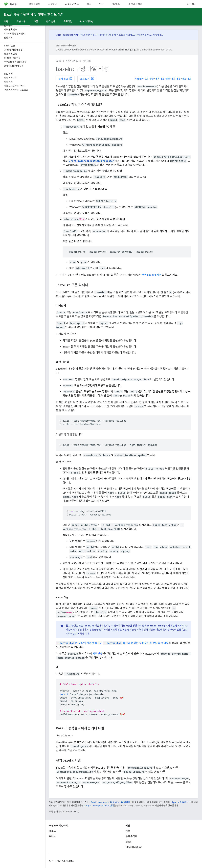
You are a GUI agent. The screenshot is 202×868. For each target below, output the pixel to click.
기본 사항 (87, 61)
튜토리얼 (68, 21)
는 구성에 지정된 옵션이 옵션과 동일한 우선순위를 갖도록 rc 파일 (112, 643)
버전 (6, 21)
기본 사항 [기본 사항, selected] (21, 21)
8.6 (163, 79)
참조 (89, 4)
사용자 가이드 (72, 61)
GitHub (191, 4)
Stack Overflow (134, 847)
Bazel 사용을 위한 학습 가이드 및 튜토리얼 (33, 14)
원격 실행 (51, 21)
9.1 (147, 79)
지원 (128, 831)
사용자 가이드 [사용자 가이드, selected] (72, 4)
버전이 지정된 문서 (138, 4)
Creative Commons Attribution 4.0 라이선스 (111, 802)
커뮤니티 (116, 4)
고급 (36, 21)
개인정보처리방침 (65, 861)
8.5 (168, 79)
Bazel (59, 61)
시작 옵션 (98, 654)
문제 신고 (65, 79)
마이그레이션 (87, 21)
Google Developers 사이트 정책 (99, 806)
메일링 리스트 (116, 35)
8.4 (173, 79)
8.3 (179, 79)
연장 (101, 4)
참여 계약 (140, 35)
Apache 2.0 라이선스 (182, 802)
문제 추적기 (131, 836)
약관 (51, 861)
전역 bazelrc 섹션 (151, 275)
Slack (128, 842)
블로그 (52, 831)
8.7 (157, 79)
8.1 (189, 79)
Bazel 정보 (35, 4)
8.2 (184, 79)
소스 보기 (87, 79)
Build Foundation (65, 35)
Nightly (139, 79)
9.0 (152, 79)
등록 (155, 35)
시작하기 (53, 4)
